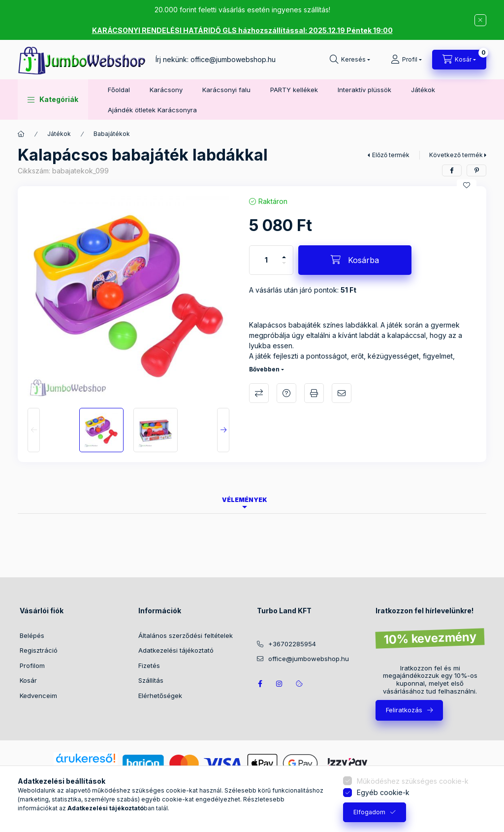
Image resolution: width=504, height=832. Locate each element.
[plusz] (284, 253)
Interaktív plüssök (364, 90)
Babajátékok (112, 134)
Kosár (28, 680)
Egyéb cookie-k (383, 792)
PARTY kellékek (294, 90)
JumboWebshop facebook (260, 684)
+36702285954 (292, 644)
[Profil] (406, 60)
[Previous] (34, 430)
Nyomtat (314, 393)
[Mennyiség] (266, 260)
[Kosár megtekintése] (459, 60)
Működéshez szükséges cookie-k (413, 781)
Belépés (32, 635)
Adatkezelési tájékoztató (176, 650)
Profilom (32, 666)
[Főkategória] (21, 134)
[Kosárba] (355, 260)
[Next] (223, 430)
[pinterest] (476, 170)
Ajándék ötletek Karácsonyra (152, 110)
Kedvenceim (38, 696)
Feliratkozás (404, 710)
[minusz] (284, 267)
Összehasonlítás (259, 393)
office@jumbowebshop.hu (233, 59)
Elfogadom (369, 812)
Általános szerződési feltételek (186, 635)
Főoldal (119, 90)
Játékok (423, 90)
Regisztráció (39, 650)
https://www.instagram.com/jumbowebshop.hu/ (280, 684)
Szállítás (151, 680)
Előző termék (391, 155)
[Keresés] (350, 60)
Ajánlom (342, 393)
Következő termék (456, 155)
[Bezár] (480, 20)
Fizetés (149, 666)
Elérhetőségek (160, 696)
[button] (53, 100)
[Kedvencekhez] (467, 185)
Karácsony (166, 90)
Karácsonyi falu (226, 90)
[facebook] (452, 170)
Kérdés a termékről (286, 393)
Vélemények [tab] (245, 500)
